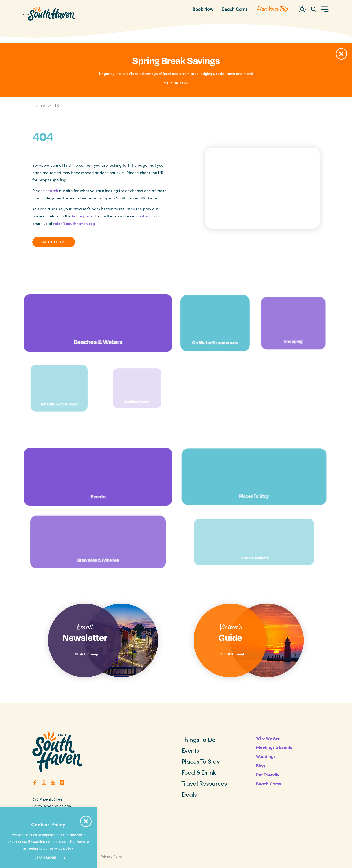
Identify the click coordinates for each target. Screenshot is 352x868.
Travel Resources (204, 783)
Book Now (203, 9)
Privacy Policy (112, 856)
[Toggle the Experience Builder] (272, 9)
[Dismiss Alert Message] (341, 54)
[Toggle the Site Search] (313, 9)
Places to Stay (200, 761)
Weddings (266, 756)
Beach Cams (235, 9)
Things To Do (198, 739)
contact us (146, 216)
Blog (260, 765)
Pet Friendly (268, 775)
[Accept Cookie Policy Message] (86, 821)
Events (190, 750)
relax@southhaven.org (74, 223)
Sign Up (87, 654)
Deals (189, 794)
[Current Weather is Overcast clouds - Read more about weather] (302, 9)
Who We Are (268, 738)
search (52, 190)
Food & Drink (199, 772)
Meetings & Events (274, 747)
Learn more (48, 858)
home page (82, 216)
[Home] (49, 14)
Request (232, 654)
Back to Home (54, 242)
